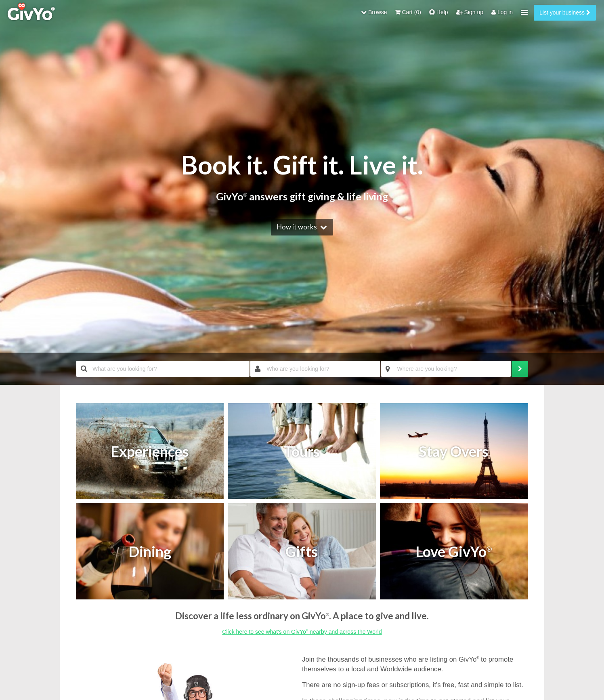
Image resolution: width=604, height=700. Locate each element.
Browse (374, 12)
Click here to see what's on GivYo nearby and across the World (302, 632)
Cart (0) (408, 12)
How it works (297, 227)
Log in (502, 12)
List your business (565, 13)
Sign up (470, 12)
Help (439, 12)
